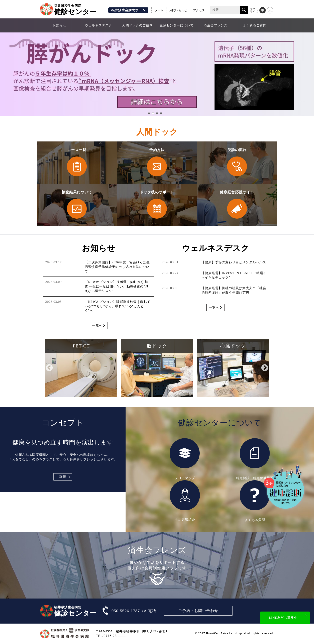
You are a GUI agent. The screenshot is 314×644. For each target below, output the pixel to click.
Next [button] (265, 368)
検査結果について (77, 205)
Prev (4, 68)
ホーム (159, 10)
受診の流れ (237, 163)
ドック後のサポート (157, 205)
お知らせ (59, 25)
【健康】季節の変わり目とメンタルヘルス (234, 262)
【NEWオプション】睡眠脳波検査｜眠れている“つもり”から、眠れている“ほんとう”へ (118, 306)
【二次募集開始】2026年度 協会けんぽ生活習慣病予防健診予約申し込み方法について (117, 267)
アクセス (199, 10)
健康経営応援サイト (237, 205)
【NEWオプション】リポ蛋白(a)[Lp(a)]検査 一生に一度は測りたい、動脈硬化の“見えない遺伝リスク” (117, 286)
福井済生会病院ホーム (128, 10)
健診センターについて (177, 25)
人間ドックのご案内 (137, 25)
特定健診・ (255, 459)
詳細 (63, 477)
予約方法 (157, 163)
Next (310, 68)
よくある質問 (255, 501)
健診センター (75, 9)
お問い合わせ (178, 10)
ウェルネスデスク (99, 25)
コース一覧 (77, 163)
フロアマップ (185, 459)
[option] (81, 368)
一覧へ (99, 326)
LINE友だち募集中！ (285, 618)
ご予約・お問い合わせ (198, 611)
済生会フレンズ (216, 25)
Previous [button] (49, 368)
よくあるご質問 (255, 25)
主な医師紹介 (185, 501)
